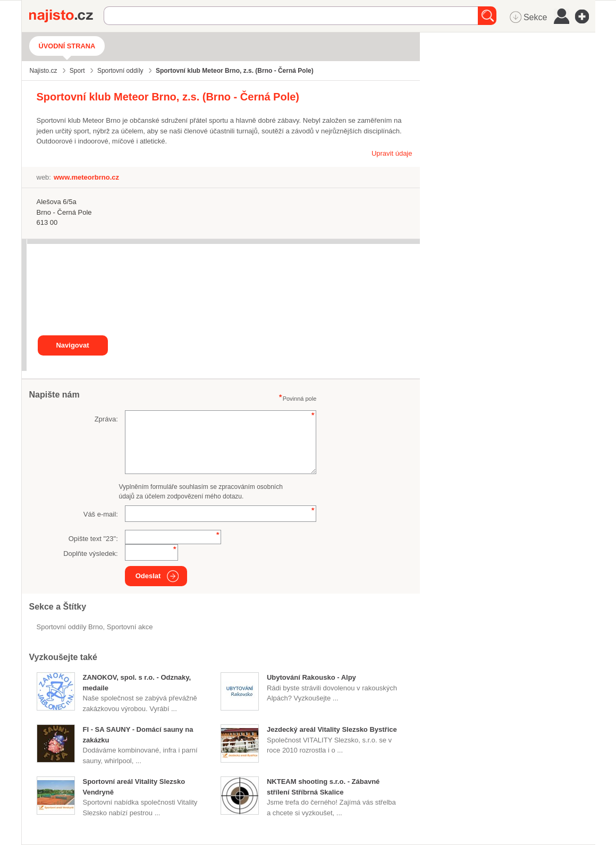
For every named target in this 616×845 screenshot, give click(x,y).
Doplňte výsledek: (91, 554)
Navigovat (72, 345)
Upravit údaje (392, 153)
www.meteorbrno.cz (86, 177)
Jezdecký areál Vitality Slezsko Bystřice (332, 729)
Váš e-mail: (101, 514)
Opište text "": (93, 539)
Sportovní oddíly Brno (70, 627)
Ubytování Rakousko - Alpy (311, 677)
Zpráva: (106, 419)
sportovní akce (130, 627)
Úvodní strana (67, 46)
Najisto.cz (66, 16)
